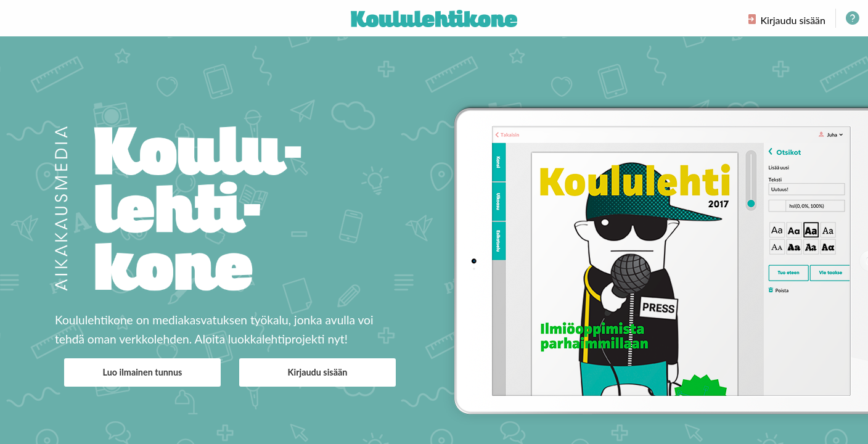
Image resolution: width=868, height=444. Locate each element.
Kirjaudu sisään (318, 372)
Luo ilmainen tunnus (143, 372)
